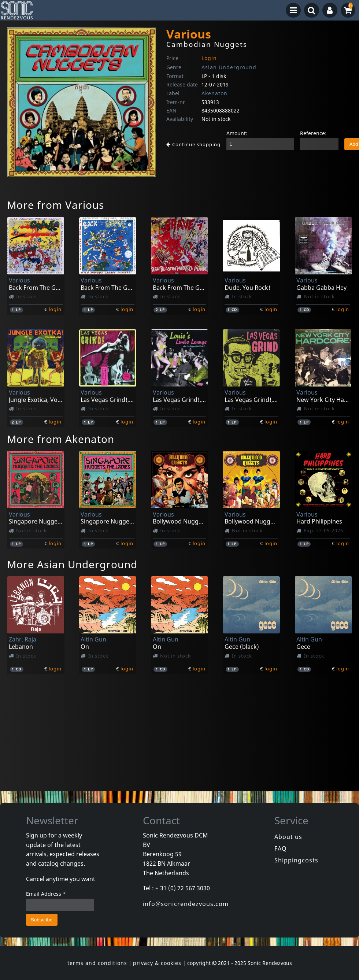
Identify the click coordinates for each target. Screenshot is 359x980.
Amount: (237, 133)
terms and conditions (97, 963)
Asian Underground (229, 67)
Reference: (313, 133)
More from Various (55, 205)
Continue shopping (193, 144)
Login (209, 58)
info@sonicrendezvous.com (186, 904)
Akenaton (214, 93)
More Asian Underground (72, 564)
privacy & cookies (157, 963)
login (55, 309)
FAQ (281, 848)
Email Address (46, 894)
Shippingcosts (296, 860)
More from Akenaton (61, 439)
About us (288, 837)
